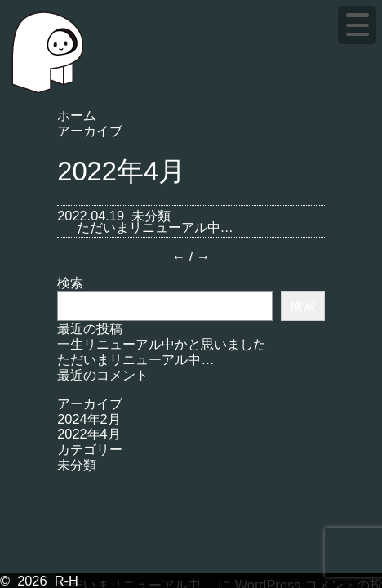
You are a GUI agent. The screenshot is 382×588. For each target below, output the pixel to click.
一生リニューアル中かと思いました (162, 344)
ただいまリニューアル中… (155, 227)
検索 (70, 283)
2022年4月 (89, 434)
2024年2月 (89, 419)
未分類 (151, 216)
